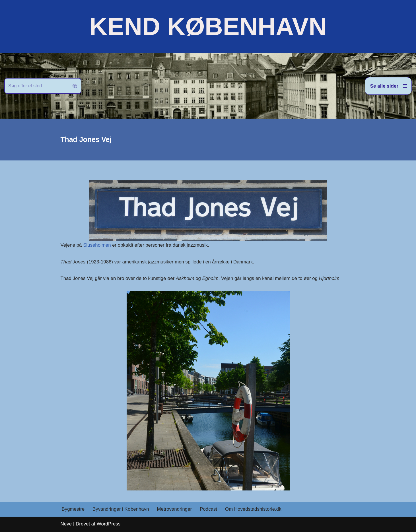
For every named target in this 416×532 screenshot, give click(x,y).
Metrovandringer (175, 510)
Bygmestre (73, 510)
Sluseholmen (97, 245)
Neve (66, 524)
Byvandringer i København (121, 510)
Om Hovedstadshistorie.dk (255, 510)
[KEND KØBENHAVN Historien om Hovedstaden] (208, 26)
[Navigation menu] (388, 86)
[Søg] (36, 86)
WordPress (109, 524)
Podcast (210, 510)
